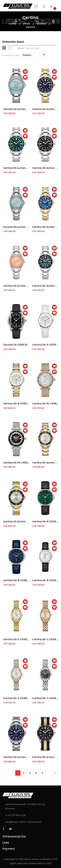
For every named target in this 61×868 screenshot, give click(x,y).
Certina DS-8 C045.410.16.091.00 (45, 521)
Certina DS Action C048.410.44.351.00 (16, 109)
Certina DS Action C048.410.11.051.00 (45, 168)
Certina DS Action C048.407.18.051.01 (45, 757)
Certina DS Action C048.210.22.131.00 (45, 227)
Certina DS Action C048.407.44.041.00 (16, 757)
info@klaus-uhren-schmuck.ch (23, 822)
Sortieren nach (11, 55)
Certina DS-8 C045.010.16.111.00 (45, 580)
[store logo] (18, 6)
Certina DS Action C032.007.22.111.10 (45, 463)
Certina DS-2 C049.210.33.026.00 (45, 639)
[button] (25, 77)
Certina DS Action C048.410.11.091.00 (16, 168)
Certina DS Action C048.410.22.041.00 (45, 109)
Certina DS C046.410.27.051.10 (16, 345)
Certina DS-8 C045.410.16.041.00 (16, 580)
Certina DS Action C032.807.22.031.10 (16, 521)
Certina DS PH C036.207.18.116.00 (45, 404)
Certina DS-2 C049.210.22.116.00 (16, 698)
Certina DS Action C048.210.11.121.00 (45, 286)
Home (13, 24)
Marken (42, 24)
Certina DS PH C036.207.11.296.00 (16, 463)
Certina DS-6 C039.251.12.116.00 (16, 404)
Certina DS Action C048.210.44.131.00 (16, 227)
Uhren (27, 24)
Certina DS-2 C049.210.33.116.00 (16, 639)
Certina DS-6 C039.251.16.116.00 (45, 345)
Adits (49, 863)
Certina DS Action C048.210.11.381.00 (16, 286)
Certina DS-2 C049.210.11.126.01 (45, 698)
